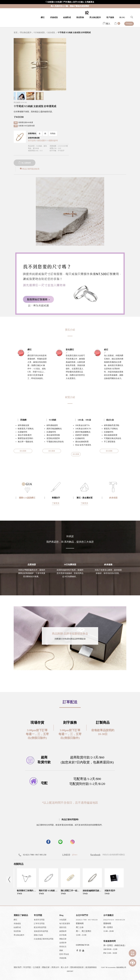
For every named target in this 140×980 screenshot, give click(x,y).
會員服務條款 (91, 967)
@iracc (75, 855)
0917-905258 (93, 920)
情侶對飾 (80, 17)
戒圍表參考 (53, 141)
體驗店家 (63, 939)
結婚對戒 (67, 17)
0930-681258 (120, 920)
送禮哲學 (63, 943)
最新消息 (63, 927)
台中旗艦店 (108, 915)
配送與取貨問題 (40, 927)
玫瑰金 (53, 133)
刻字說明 (32, 141)
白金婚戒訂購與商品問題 (44, 939)
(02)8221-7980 (81, 920)
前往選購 (23, 451)
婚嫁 (61, 950)
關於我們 (18, 967)
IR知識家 (63, 920)
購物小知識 (38, 935)
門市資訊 (129, 24)
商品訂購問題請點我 (29, 169)
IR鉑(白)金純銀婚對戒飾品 (108, 855)
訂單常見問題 (39, 924)
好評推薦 (63, 935)
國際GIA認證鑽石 (27, 498)
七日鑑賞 (36, 967)
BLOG (122, 17)
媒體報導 (63, 931)
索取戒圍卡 (42, 141)
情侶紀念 (63, 947)
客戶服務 (110, 17)
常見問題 (27, 967)
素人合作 (65, 967)
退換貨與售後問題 (41, 931)
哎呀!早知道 (64, 954)
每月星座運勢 (65, 924)
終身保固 (113, 498)
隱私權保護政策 (77, 967)
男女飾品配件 (95, 17)
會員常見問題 (39, 920)
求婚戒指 (54, 17)
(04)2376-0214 (109, 920)
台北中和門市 (82, 915)
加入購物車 (25, 163)
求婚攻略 (63, 958)
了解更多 (56, 503)
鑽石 (43, 17)
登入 (107, 24)
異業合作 (55, 967)
